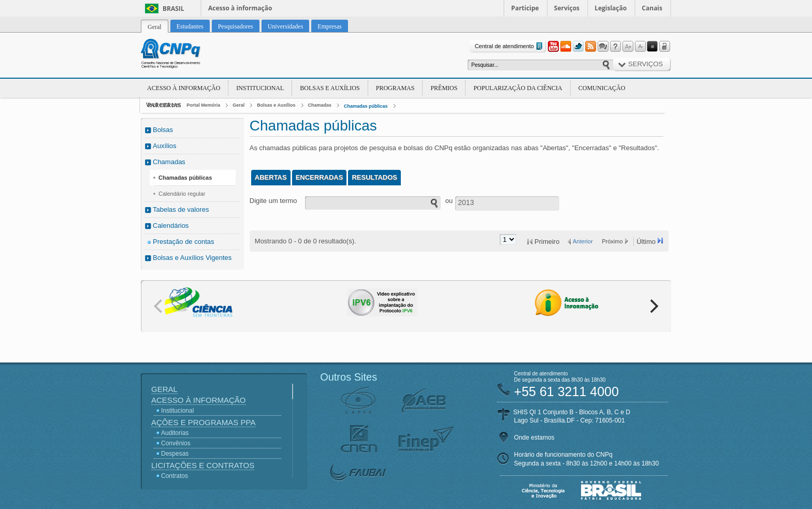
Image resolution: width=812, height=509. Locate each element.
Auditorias (175, 433)
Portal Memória (203, 105)
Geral (238, 105)
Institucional (260, 88)
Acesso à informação (240, 8)
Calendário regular (182, 194)
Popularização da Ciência (518, 88)
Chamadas (320, 105)
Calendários (171, 226)
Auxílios (165, 146)
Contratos (175, 476)
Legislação (611, 8)
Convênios (176, 443)
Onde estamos (534, 438)
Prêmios (444, 88)
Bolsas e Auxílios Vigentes (192, 258)
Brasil (173, 9)
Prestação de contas (184, 242)
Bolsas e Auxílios (330, 88)
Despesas (175, 454)
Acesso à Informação (184, 88)
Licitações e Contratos (203, 465)
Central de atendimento (510, 46)
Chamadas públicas (366, 106)
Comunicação (602, 88)
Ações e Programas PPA (203, 422)
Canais (652, 8)
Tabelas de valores (181, 209)
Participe (525, 8)
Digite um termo (273, 201)
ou (449, 201)
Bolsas (163, 130)
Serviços (567, 8)
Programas (395, 88)
